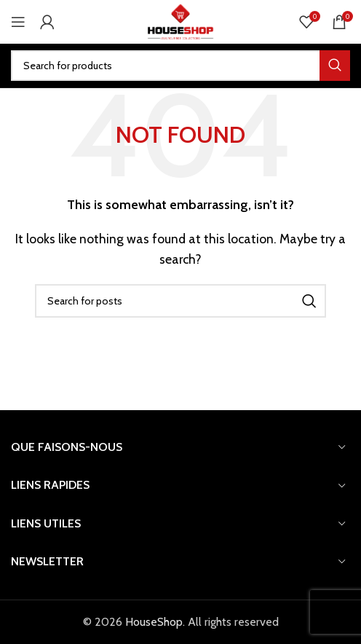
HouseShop (154, 622)
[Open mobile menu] (18, 22)
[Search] (180, 66)
